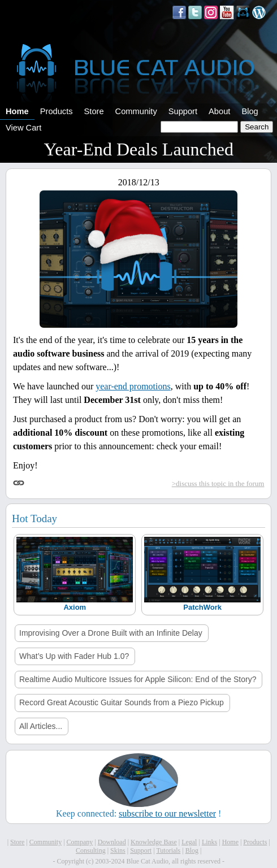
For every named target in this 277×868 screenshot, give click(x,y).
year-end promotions (133, 386)
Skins (118, 850)
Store (94, 111)
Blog (250, 111)
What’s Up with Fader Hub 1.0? (74, 656)
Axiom (75, 607)
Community (136, 111)
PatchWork (202, 607)
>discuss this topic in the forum (218, 483)
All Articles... (41, 726)
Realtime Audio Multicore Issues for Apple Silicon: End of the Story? (138, 679)
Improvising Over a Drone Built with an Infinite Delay (111, 633)
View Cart (23, 128)
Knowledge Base (154, 842)
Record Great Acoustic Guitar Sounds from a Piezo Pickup (122, 702)
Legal (189, 842)
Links (209, 842)
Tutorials (168, 850)
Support (183, 111)
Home (17, 111)
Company (80, 842)
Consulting (91, 850)
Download (112, 842)
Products (57, 111)
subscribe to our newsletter (167, 813)
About (219, 111)
